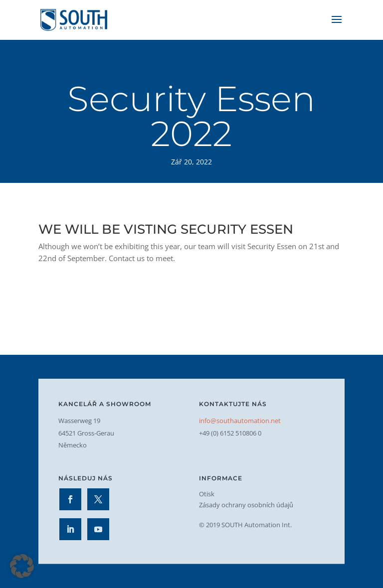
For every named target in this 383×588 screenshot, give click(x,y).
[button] (22, 566)
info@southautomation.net (240, 421)
